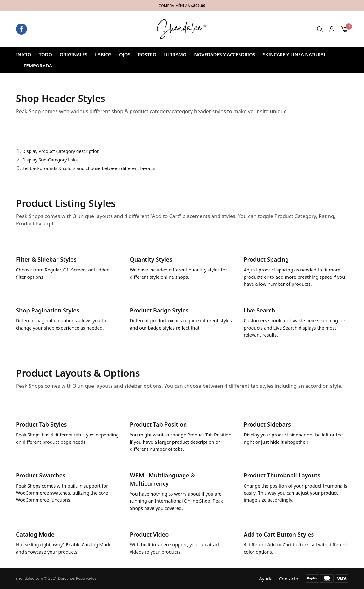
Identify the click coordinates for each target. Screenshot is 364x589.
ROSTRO (147, 54)
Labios (103, 54)
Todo (45, 54)
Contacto (289, 579)
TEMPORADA (38, 65)
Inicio (24, 54)
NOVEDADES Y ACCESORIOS (225, 54)
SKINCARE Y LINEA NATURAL (294, 54)
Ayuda (266, 579)
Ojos (125, 54)
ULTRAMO (175, 54)
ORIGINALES (74, 54)
